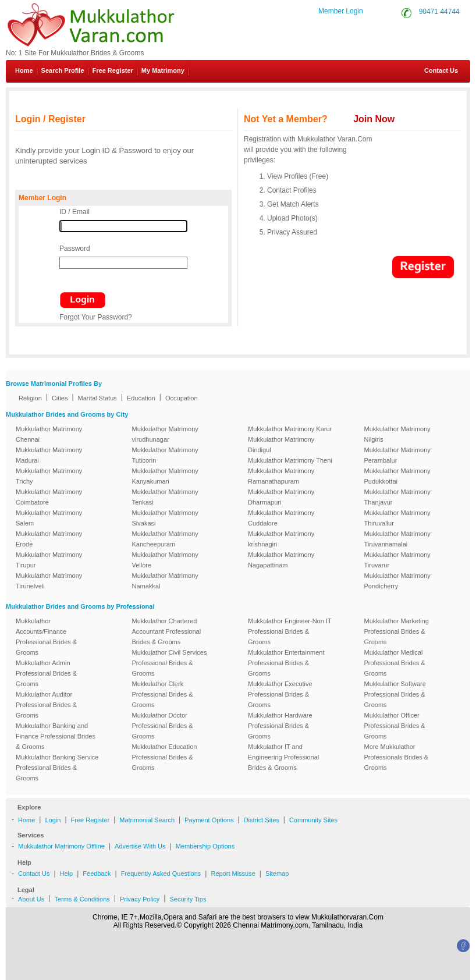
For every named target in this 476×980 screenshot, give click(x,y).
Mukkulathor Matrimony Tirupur (49, 560)
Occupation (182, 398)
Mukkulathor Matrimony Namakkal (165, 581)
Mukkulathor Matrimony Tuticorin (165, 455)
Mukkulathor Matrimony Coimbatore (49, 497)
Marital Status (97, 398)
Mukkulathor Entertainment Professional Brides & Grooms (286, 663)
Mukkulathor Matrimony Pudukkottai (397, 476)
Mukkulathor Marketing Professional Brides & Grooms (397, 631)
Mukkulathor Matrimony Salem (49, 518)
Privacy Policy (140, 899)
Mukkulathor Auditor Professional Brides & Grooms (46, 705)
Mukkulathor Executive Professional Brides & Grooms (280, 694)
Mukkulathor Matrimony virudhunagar (165, 434)
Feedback (97, 874)
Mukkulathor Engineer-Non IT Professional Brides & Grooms (289, 631)
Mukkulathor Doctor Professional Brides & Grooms (163, 726)
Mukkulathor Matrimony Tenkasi (165, 497)
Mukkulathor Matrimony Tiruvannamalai (397, 539)
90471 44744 (439, 12)
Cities (60, 398)
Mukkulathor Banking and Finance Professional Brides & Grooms (56, 736)
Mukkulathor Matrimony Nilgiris (397, 434)
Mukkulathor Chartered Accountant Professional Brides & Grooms (167, 631)
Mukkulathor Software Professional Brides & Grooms (395, 694)
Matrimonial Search (147, 820)
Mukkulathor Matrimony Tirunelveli (49, 581)
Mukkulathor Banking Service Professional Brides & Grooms (57, 768)
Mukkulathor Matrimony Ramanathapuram (281, 476)
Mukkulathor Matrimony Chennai (49, 434)
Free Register (113, 70)
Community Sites (313, 820)
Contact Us (437, 70)
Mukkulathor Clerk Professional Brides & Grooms (163, 694)
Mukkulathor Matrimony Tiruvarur (397, 560)
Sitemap (277, 874)
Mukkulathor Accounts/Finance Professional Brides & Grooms (46, 637)
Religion (30, 398)
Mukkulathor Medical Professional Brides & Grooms (395, 663)
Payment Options (209, 820)
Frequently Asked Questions (161, 874)
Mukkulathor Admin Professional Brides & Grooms (46, 673)
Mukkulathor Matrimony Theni (290, 460)
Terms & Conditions (82, 899)
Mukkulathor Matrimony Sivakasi (165, 518)
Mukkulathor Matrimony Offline (61, 846)
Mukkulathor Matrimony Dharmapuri (281, 497)
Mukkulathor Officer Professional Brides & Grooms (395, 726)
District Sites (262, 820)
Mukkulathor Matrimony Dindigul (281, 445)
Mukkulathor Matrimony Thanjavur (397, 497)
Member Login (341, 11)
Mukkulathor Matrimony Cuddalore (281, 518)
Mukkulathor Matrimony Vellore (165, 560)
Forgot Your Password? (96, 317)
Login (53, 820)
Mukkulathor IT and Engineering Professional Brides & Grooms (283, 757)
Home (24, 70)
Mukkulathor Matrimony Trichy (49, 476)
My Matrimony (163, 70)
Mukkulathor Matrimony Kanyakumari (165, 476)
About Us (31, 899)
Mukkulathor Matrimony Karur (290, 429)
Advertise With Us (140, 846)
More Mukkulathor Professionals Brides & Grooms (397, 757)
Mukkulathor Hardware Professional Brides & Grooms (280, 726)
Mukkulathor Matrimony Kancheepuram (165, 539)
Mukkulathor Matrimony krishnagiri (281, 539)
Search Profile (63, 70)
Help (67, 874)
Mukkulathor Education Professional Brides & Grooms (165, 757)
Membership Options (205, 846)
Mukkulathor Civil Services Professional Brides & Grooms (170, 663)
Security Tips (188, 899)
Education (141, 398)
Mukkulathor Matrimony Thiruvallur (397, 518)
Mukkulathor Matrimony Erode (49, 539)
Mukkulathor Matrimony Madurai (49, 455)
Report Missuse (233, 874)
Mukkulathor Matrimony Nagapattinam (281, 560)
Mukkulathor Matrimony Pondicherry (397, 581)
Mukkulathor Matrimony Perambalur (397, 455)
